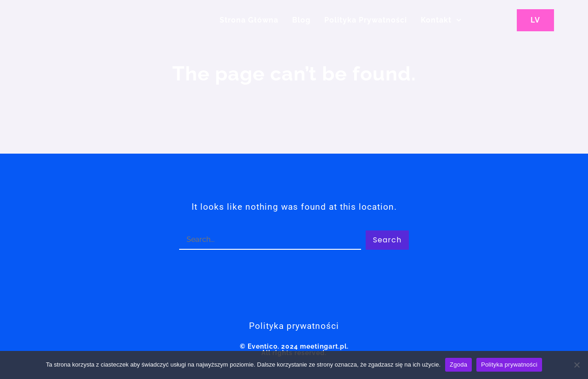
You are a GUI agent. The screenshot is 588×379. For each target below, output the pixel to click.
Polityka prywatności (509, 365)
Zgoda (458, 365)
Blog (301, 20)
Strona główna (249, 20)
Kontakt (441, 20)
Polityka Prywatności (366, 20)
